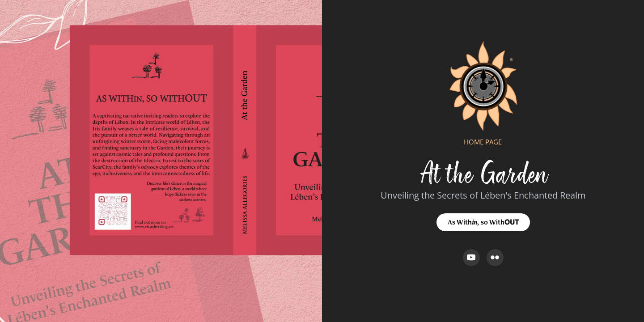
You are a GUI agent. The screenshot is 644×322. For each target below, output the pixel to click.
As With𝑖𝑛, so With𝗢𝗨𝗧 (483, 222)
